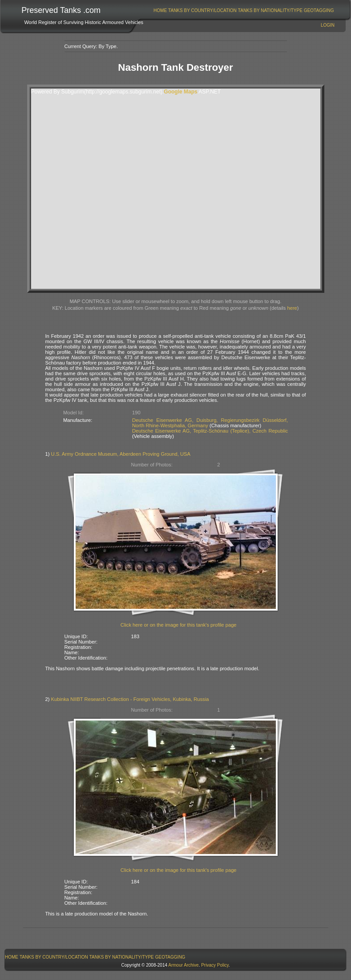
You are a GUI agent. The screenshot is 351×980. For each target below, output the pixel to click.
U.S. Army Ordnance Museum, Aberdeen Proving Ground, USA (121, 454)
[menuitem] (160, 10)
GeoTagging (319, 10)
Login (328, 25)
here (292, 308)
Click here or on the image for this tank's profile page (179, 625)
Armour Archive (183, 965)
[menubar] (244, 10)
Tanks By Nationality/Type (270, 10)
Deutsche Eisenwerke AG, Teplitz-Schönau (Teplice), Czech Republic (210, 431)
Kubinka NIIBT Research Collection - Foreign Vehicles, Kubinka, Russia (130, 699)
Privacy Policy (215, 965)
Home (160, 10)
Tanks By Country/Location (202, 10)
